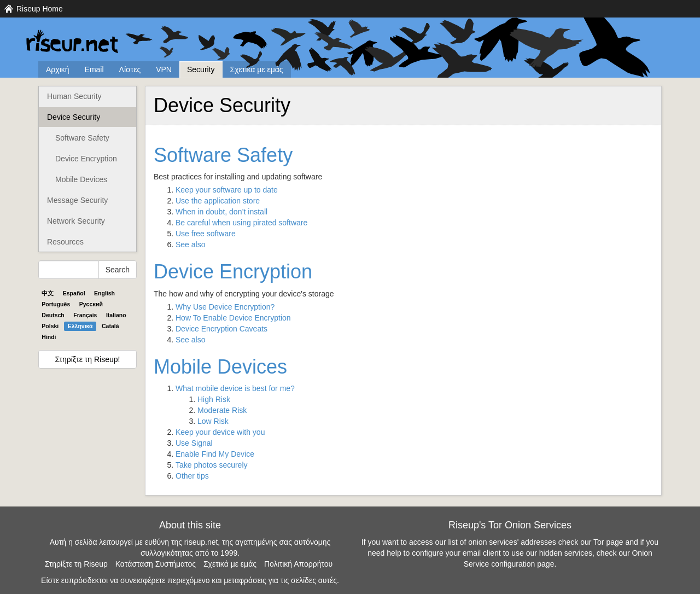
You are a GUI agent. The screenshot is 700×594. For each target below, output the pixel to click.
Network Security (76, 221)
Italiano (116, 315)
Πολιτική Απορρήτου (298, 564)
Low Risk (213, 421)
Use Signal (194, 443)
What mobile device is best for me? (235, 388)
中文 (48, 293)
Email (94, 69)
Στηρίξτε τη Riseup (76, 564)
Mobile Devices (81, 179)
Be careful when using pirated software (241, 223)
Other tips (192, 476)
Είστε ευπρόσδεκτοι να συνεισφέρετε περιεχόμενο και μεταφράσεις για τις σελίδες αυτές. (190, 580)
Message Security (77, 200)
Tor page (608, 542)
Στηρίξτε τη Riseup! (88, 359)
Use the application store (218, 201)
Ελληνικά (80, 326)
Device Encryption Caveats (221, 329)
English (104, 293)
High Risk (214, 399)
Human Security (74, 96)
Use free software (206, 234)
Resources (65, 242)
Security (201, 69)
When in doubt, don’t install (221, 212)
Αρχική (58, 69)
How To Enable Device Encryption (233, 318)
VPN (164, 69)
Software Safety (82, 138)
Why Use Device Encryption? (225, 307)
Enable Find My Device (215, 454)
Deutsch (53, 315)
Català (110, 326)
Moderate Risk (222, 410)
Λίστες (130, 69)
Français (85, 315)
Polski (50, 326)
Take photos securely (212, 465)
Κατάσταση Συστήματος (156, 564)
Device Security (74, 117)
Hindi (49, 337)
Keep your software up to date (227, 190)
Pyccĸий (91, 304)
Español (74, 293)
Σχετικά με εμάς (257, 69)
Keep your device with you (220, 432)
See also (190, 244)
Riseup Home (40, 9)
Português (56, 304)
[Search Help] (69, 270)
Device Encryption (86, 159)
